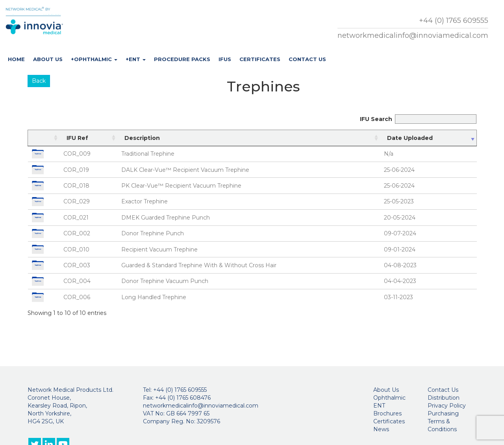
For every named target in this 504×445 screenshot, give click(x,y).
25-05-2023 (399, 201)
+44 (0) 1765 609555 (454, 20)
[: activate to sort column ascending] (44, 138)
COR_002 (77, 233)
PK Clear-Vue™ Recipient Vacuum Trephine (181, 186)
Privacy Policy (447, 406)
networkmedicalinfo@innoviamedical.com (413, 35)
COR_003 (77, 265)
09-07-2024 (400, 233)
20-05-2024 (400, 218)
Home (16, 59)
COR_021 (76, 218)
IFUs (225, 59)
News (381, 429)
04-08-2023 (400, 265)
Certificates (260, 59)
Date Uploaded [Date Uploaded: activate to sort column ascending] (410, 138)
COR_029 (77, 201)
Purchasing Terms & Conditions (443, 421)
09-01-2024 (400, 249)
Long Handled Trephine (154, 297)
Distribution (444, 398)
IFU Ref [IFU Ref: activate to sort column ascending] (77, 138)
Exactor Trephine (145, 201)
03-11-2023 (398, 297)
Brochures (387, 413)
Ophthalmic (389, 398)
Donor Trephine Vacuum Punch (165, 281)
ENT (379, 406)
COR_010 (76, 249)
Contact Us (307, 59)
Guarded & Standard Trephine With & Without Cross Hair (199, 265)
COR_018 (76, 186)
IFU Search (418, 119)
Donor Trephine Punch (153, 233)
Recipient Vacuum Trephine (159, 249)
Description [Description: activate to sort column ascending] (142, 138)
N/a (389, 154)
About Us (48, 59)
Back (39, 81)
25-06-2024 (399, 170)
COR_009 (77, 154)
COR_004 (77, 281)
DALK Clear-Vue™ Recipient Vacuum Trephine (185, 170)
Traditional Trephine (148, 154)
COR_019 (76, 170)
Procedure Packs (182, 59)
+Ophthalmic (94, 59)
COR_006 (77, 297)
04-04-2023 (400, 281)
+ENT (136, 59)
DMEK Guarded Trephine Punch (166, 218)
